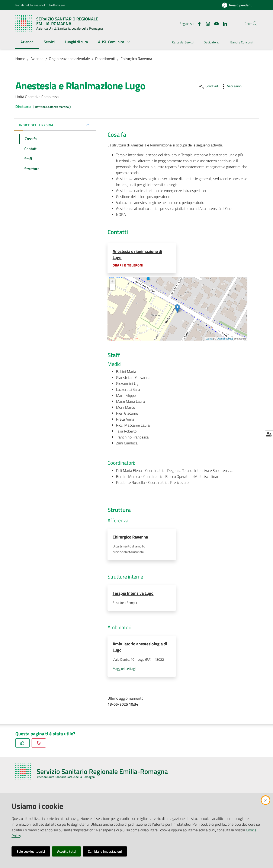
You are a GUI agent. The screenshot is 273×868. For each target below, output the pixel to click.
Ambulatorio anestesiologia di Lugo (140, 648)
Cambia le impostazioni (105, 851)
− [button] (113, 287)
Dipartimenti (105, 59)
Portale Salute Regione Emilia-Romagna (40, 5)
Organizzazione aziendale (69, 59)
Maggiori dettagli (124, 670)
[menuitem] (27, 42)
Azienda (37, 59)
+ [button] (113, 282)
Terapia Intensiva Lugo (133, 594)
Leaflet (209, 339)
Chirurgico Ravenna (136, 59)
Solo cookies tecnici (31, 851)
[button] (253, 24)
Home (20, 59)
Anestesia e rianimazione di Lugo (137, 254)
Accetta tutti (66, 851)
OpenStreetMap (225, 339)
